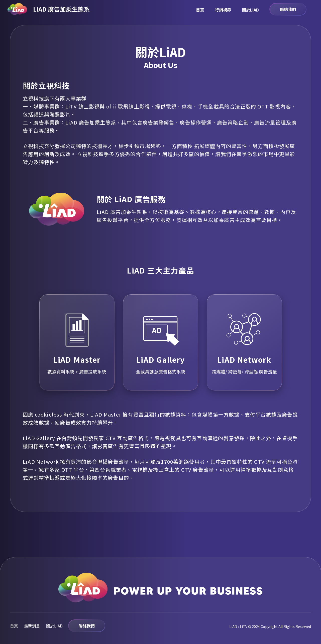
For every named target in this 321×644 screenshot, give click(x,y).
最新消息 (32, 626)
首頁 (200, 10)
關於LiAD (250, 10)
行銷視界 (223, 10)
